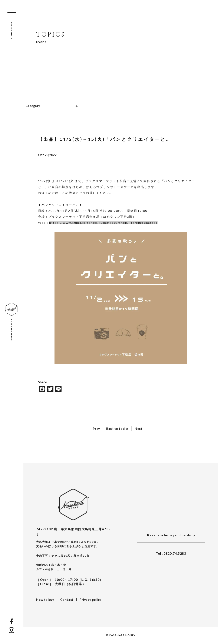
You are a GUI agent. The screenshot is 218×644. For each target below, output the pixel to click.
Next (139, 429)
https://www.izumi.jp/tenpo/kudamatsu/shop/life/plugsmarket (103, 223)
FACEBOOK (12, 621)
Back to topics (117, 429)
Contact (67, 600)
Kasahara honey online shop (171, 535)
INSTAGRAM (12, 630)
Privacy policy (90, 600)
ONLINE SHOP (12, 30)
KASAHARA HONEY (74, 504)
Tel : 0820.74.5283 (171, 553)
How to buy (45, 600)
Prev (96, 429)
